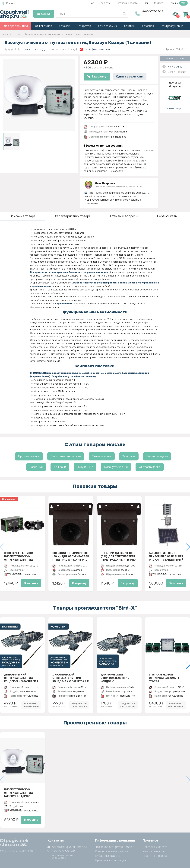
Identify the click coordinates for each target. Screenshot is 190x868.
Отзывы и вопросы (124, 216)
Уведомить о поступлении (31, 705)
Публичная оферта (108, 856)
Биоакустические (116, 467)
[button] (188, 547)
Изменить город (175, 108)
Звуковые (129, 456)
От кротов (84, 26)
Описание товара (23, 216)
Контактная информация (112, 851)
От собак (148, 26)
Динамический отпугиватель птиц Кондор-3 (115, 678)
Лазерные (36, 467)
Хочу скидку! (175, 67)
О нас (91, 3)
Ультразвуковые (172, 26)
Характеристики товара (73, 216)
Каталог (44, 14)
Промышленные (29, 456)
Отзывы (179, 3)
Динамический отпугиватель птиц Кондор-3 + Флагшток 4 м (21, 678)
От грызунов (44, 26)
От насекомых (108, 26)
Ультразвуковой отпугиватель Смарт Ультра (164, 678)
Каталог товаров (154, 851)
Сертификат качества (95, 49)
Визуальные (85, 467)
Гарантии (105, 3)
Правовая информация (110, 860)
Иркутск (9, 3)
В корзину (97, 77)
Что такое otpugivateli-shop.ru (115, 847)
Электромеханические (66, 456)
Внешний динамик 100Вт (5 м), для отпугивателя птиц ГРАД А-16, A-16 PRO (119, 556)
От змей (65, 26)
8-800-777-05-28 (153, 11)
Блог (146, 3)
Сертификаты (167, 216)
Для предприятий (16, 26)
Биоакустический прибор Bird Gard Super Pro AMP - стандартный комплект (166, 556)
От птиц (130, 26)
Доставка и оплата (155, 847)
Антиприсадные (157, 456)
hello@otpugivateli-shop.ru (67, 847)
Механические (102, 456)
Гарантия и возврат (156, 856)
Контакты (159, 3)
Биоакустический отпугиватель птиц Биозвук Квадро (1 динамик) (18, 793)
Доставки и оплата (127, 3)
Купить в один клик (130, 77)
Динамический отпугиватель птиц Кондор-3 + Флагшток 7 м (71, 678)
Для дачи (60, 467)
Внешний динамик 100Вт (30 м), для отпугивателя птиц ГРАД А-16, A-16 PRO (71, 556)
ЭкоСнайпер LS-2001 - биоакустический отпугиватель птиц (20, 556)
